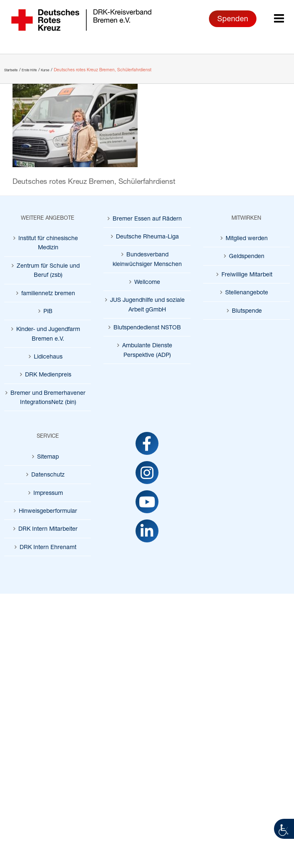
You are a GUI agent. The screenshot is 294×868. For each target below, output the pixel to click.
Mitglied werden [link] (247, 238)
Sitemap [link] (48, 456)
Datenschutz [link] (48, 474)
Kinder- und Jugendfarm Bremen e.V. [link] (48, 333)
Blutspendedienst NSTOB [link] (147, 327)
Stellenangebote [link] (247, 292)
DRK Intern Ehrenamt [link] (48, 547)
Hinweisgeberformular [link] (48, 511)
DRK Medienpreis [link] (48, 374)
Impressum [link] (48, 493)
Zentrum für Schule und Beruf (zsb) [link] (48, 270)
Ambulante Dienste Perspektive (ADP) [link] (147, 350)
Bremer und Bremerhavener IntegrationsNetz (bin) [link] (48, 397)
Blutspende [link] (247, 310)
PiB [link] (48, 311)
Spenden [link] (233, 18)
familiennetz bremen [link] (48, 293)
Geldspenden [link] (247, 256)
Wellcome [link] (147, 282)
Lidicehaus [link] (48, 356)
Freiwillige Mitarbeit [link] (247, 274)
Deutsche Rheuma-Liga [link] (147, 236)
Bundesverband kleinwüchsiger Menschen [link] (147, 259)
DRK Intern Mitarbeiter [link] (48, 528)
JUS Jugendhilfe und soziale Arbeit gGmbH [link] (147, 304)
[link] (284, 829)
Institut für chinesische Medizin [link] (48, 242)
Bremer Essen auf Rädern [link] (147, 218)
